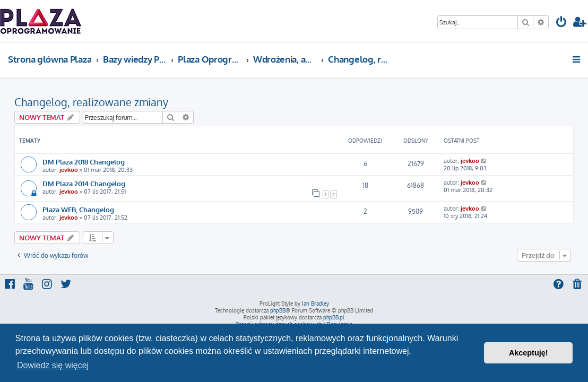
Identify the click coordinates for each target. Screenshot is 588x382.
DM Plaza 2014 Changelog (84, 183)
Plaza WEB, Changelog (78, 209)
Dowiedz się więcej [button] (53, 365)
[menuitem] (561, 23)
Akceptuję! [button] (529, 353)
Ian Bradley (315, 303)
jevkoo (69, 170)
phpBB (278, 310)
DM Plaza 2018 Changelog (84, 162)
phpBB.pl (334, 317)
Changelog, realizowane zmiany (91, 102)
